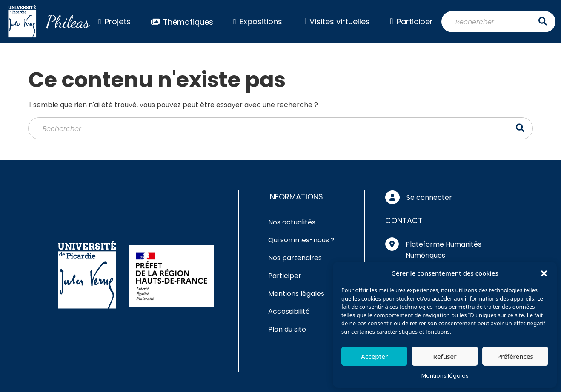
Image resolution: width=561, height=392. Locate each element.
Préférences (515, 356)
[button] (544, 273)
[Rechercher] (498, 22)
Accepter (374, 356)
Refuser (445, 356)
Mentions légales (445, 376)
